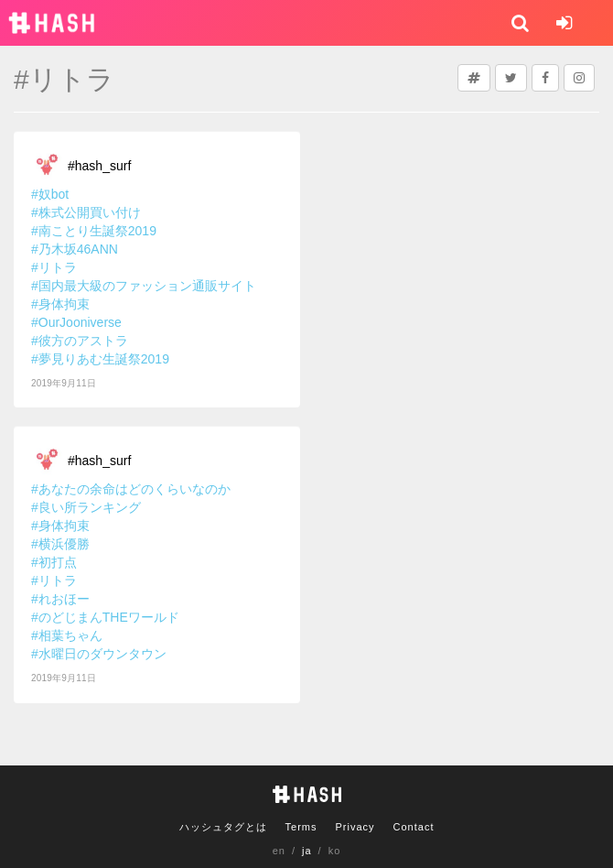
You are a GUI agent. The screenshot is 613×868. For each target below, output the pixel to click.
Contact (414, 827)
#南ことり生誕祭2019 (94, 231)
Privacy (355, 827)
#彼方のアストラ (80, 341)
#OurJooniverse (76, 322)
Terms (301, 827)
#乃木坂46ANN (75, 249)
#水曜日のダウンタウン (99, 654)
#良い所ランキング (86, 507)
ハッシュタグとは (223, 827)
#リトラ (54, 267)
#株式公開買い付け (86, 212)
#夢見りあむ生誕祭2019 (100, 359)
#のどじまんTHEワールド (105, 617)
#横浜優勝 (60, 544)
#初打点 (54, 562)
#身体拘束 (60, 304)
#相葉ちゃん (67, 635)
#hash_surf (99, 166)
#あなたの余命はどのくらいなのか (131, 489)
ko (335, 851)
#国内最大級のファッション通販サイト (144, 286)
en (279, 851)
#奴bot (50, 194)
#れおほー (60, 599)
